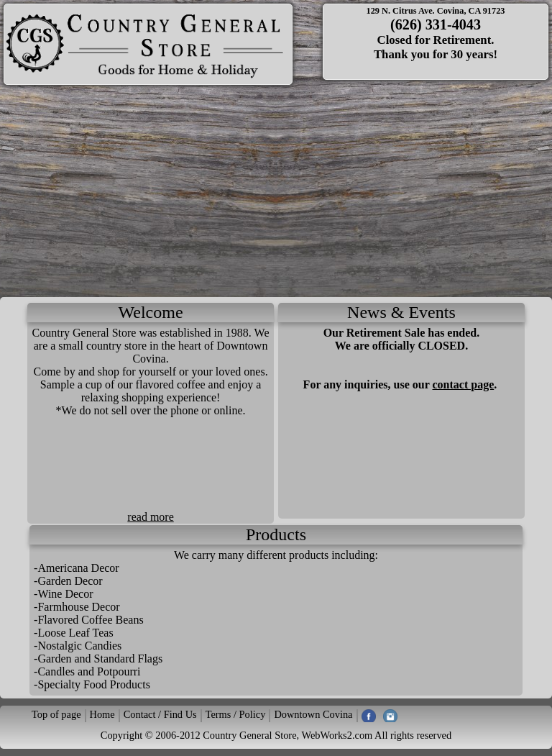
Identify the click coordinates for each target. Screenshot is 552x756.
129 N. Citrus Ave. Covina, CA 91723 (435, 11)
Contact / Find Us (160, 714)
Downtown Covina (313, 714)
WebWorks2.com (337, 735)
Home (102, 714)
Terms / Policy (236, 714)
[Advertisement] (276, 189)
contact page (464, 384)
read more (150, 517)
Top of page (56, 714)
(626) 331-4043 (436, 24)
